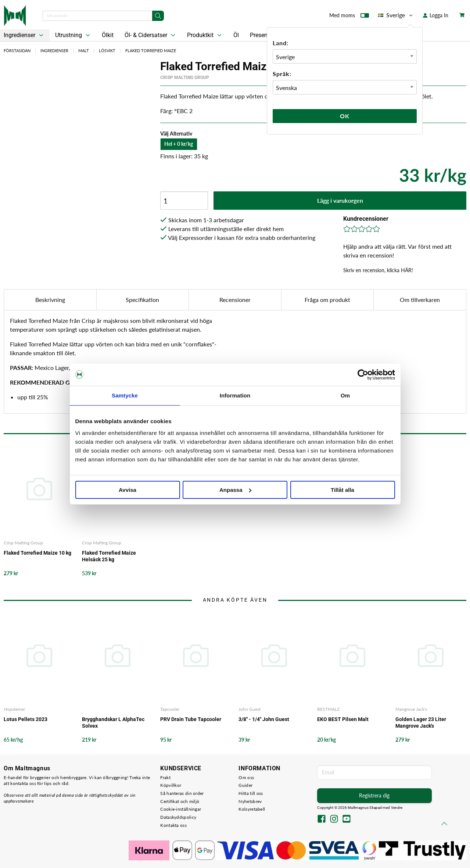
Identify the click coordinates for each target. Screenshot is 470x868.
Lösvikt (107, 51)
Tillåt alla (342, 490)
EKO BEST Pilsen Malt (343, 719)
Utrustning (73, 35)
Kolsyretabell (252, 809)
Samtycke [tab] (125, 395)
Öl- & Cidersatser (151, 35)
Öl (236, 35)
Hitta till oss (251, 793)
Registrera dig (374, 795)
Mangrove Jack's (411, 709)
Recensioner (235, 300)
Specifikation (142, 300)
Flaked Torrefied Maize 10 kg (37, 553)
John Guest (250, 709)
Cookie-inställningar (181, 809)
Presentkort (265, 35)
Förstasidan (17, 51)
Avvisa (128, 490)
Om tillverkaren (420, 300)
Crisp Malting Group (185, 78)
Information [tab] (235, 395)
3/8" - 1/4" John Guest (264, 719)
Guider (245, 785)
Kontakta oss (173, 825)
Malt (84, 51)
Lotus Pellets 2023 (26, 719)
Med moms (349, 17)
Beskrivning (50, 300)
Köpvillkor (171, 785)
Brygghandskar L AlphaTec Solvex (113, 723)
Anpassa (235, 490)
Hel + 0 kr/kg (179, 144)
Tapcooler (170, 709)
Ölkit (108, 35)
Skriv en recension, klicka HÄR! (378, 270)
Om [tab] (345, 395)
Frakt (165, 777)
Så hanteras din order (182, 793)
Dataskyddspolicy (178, 817)
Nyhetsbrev (250, 801)
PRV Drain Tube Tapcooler (191, 719)
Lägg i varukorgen (340, 200)
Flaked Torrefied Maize (151, 51)
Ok (345, 116)
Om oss (246, 777)
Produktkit (205, 35)
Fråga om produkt (327, 300)
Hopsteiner (14, 709)
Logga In (436, 15)
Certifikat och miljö (180, 801)
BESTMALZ (328, 709)
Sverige (396, 15)
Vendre (397, 808)
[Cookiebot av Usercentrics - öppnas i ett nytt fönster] (363, 375)
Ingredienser (54, 51)
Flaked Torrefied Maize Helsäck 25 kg (109, 556)
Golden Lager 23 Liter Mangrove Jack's (421, 723)
